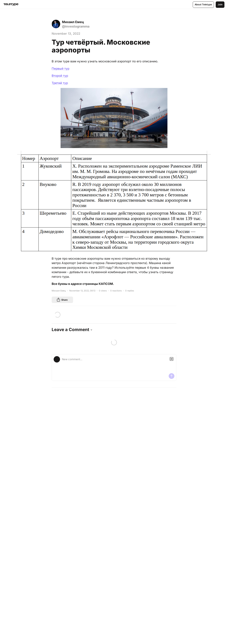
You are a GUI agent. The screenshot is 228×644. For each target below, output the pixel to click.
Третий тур (60, 83)
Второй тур (60, 76)
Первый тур (60, 69)
